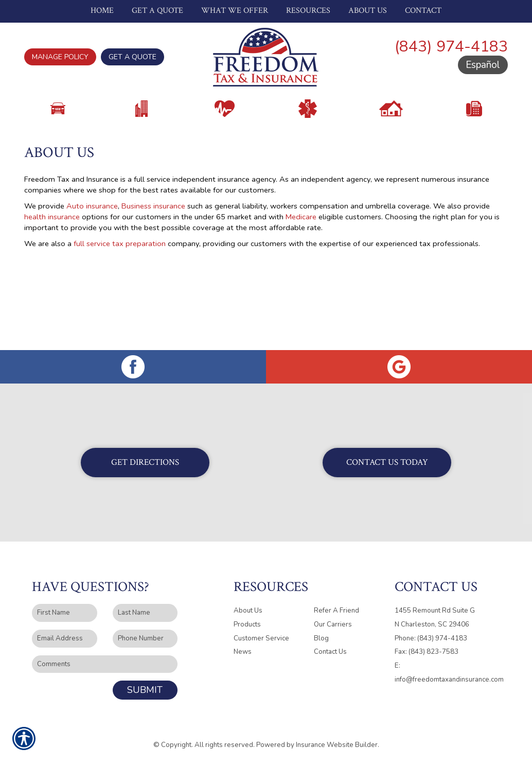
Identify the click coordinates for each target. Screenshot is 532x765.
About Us (248, 611)
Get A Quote (132, 57)
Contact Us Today (387, 463)
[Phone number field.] (145, 639)
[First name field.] (65, 613)
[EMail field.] (65, 639)
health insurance (52, 258)
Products (247, 625)
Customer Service (261, 639)
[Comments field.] (105, 665)
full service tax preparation (120, 285)
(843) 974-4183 (451, 47)
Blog (321, 639)
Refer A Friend (336, 611)
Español (483, 65)
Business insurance (153, 248)
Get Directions (145, 463)
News (243, 652)
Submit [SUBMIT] (145, 690)
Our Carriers (333, 625)
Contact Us (330, 652)
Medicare (301, 258)
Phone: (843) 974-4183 (431, 639)
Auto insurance (92, 248)
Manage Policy (60, 57)
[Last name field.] (145, 613)
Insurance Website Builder (337, 745)
